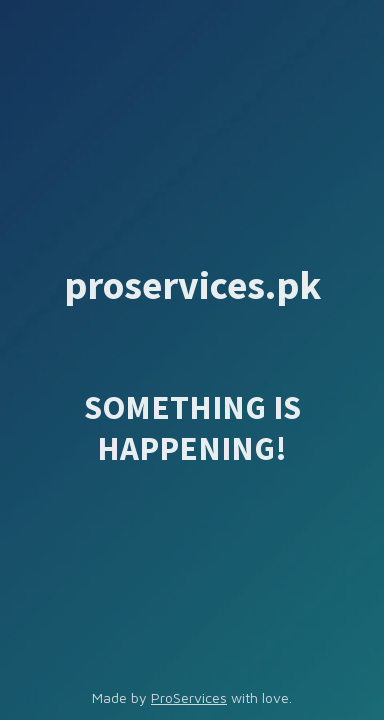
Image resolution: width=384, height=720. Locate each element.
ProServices (189, 697)
